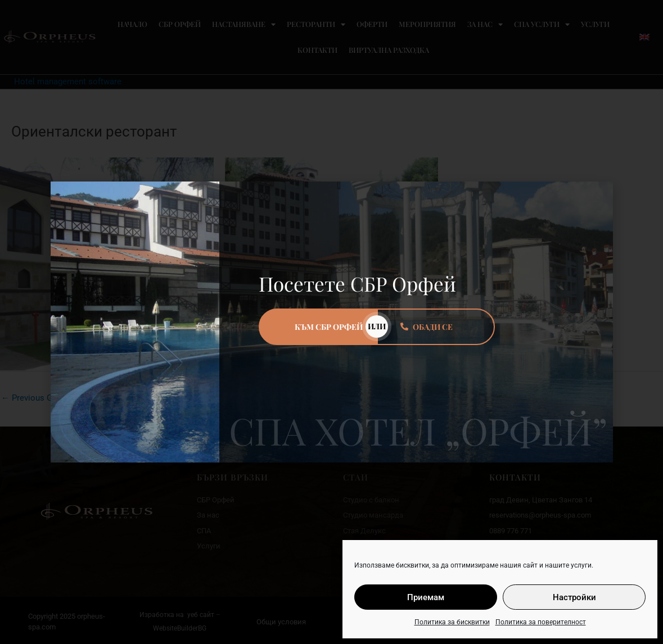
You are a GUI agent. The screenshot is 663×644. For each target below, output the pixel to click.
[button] (597, 197)
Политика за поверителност (541, 622)
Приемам (426, 597)
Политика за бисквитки (452, 622)
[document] (331, 322)
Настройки (574, 597)
